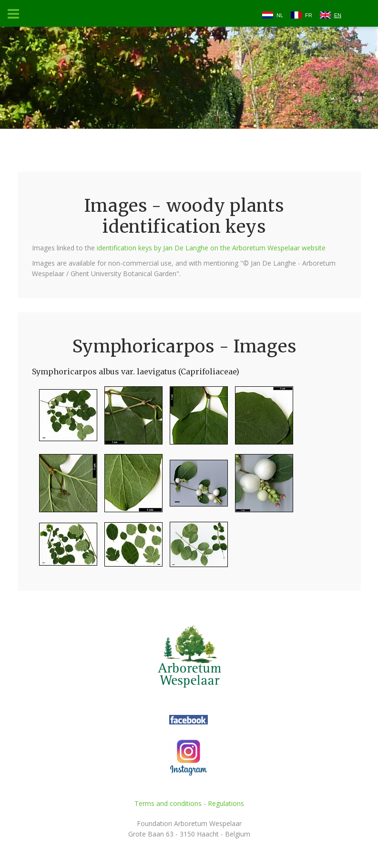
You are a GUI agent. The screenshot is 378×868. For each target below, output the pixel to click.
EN (338, 15)
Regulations (226, 803)
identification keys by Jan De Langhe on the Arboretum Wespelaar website (211, 248)
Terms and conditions (168, 803)
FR (309, 15)
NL (280, 15)
